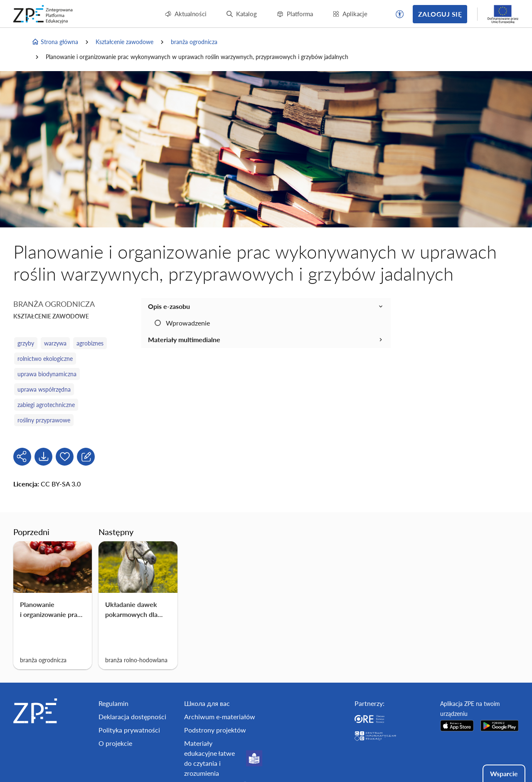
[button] (400, 14)
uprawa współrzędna (44, 389)
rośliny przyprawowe (44, 420)
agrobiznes (90, 343)
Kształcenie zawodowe (124, 42)
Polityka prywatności (129, 730)
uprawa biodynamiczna (47, 374)
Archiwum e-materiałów (220, 717)
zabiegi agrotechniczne (46, 405)
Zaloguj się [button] (440, 14)
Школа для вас (207, 703)
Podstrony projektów (215, 730)
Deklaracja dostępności (132, 717)
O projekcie (115, 743)
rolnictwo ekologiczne (45, 359)
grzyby (26, 343)
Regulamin (113, 703)
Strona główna (55, 42)
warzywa (55, 343)
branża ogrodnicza (194, 42)
